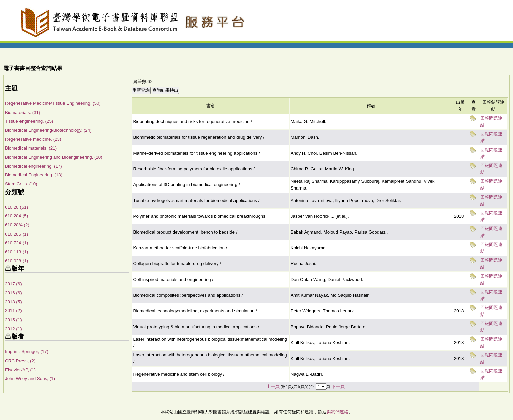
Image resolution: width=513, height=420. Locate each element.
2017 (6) (13, 284)
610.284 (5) (16, 216)
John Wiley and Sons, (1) (30, 379)
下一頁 (338, 387)
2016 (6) (13, 293)
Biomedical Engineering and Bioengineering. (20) (54, 157)
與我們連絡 (337, 412)
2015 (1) (13, 320)
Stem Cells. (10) (21, 184)
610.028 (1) (16, 261)
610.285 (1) (16, 234)
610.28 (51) (16, 207)
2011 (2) (13, 311)
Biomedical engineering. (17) (34, 166)
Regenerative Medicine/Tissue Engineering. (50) (53, 103)
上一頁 (273, 387)
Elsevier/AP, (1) (20, 370)
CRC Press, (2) (20, 361)
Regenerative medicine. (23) (33, 139)
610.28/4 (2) (17, 225)
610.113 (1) (16, 252)
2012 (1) (13, 329)
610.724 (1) (16, 243)
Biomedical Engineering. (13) (34, 175)
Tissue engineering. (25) (29, 121)
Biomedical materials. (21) (31, 148)
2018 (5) (13, 302)
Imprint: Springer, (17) (27, 352)
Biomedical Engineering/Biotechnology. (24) (48, 130)
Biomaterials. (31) (23, 112)
